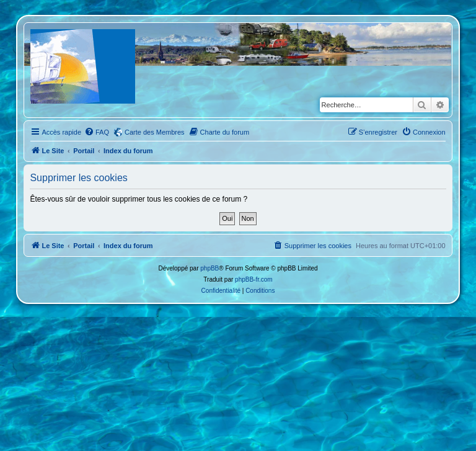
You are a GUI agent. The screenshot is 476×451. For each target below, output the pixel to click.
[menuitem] (97, 132)
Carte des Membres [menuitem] (155, 132)
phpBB (209, 268)
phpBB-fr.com (254, 279)
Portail (84, 151)
